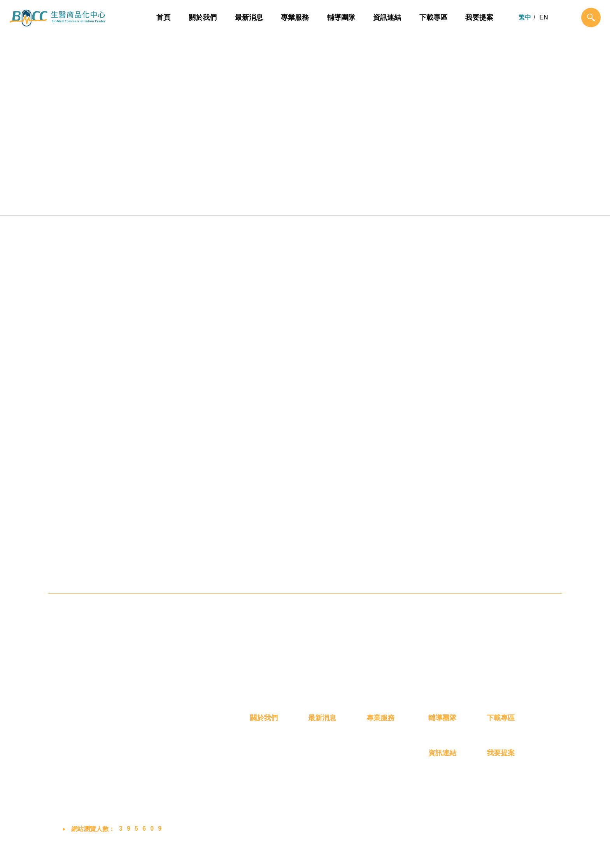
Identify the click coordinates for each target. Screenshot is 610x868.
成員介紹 (262, 775)
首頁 (164, 17)
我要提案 (479, 17)
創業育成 (418, 203)
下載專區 (433, 17)
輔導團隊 (341, 17)
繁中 (525, 17)
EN (544, 17)
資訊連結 (387, 17)
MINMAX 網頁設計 (522, 854)
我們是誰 (262, 761)
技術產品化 (268, 203)
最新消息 (249, 17)
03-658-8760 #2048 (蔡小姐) (117, 778)
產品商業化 (343, 203)
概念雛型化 (193, 203)
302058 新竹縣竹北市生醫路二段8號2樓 (131, 759)
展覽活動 (321, 775)
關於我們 (203, 17)
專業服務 (295, 17)
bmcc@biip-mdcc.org (109, 796)
